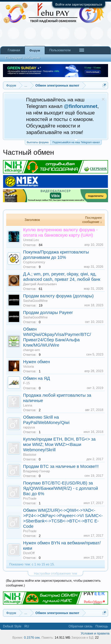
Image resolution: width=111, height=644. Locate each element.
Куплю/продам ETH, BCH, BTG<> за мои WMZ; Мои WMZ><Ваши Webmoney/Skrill (59, 444)
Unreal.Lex (31, 240)
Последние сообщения (23, 58)
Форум (35, 50)
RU (27, 626)
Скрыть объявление (103, 99)
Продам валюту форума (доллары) (58, 296)
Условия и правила (95, 633)
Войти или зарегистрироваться (79, 4)
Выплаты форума (38, 142)
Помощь (102, 626)
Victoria (28, 366)
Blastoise (30, 455)
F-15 (26, 383)
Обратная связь (80, 626)
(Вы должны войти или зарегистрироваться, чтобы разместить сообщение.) (53, 583)
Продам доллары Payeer (48, 313)
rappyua (29, 427)
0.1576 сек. (32, 637)
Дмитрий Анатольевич (40, 284)
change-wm (32, 350)
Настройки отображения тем (56, 573)
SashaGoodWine (35, 301)
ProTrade (30, 498)
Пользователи (60, 50)
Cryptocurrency (34, 262)
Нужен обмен (37, 362)
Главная (14, 50)
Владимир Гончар (37, 471)
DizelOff (29, 553)
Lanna (28, 405)
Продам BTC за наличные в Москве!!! (61, 466)
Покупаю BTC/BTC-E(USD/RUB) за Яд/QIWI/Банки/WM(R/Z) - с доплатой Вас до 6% (61, 488)
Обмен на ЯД (37, 378)
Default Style (12, 626)
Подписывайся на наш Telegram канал (76, 142)
